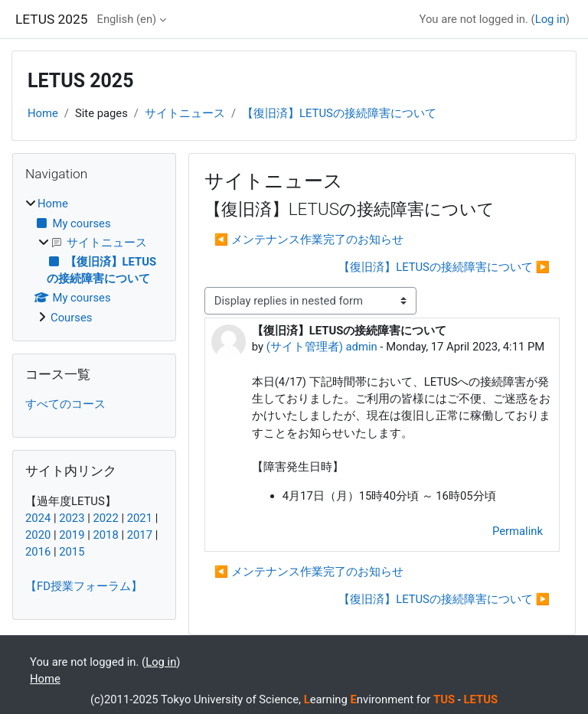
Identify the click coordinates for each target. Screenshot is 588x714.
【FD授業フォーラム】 (84, 586)
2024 (38, 518)
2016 (38, 552)
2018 (105, 535)
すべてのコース (65, 404)
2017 (140, 535)
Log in (550, 19)
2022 (105, 518)
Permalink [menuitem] (518, 531)
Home (43, 113)
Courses (71, 318)
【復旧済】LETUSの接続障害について (339, 113)
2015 (72, 552)
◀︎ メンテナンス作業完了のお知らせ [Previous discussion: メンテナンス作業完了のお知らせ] (309, 240)
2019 (72, 535)
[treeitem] (94, 261)
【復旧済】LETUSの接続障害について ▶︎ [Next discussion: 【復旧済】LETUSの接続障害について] (444, 267)
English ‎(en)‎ (126, 19)
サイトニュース (185, 113)
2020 (38, 535)
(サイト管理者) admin (322, 347)
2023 (72, 518)
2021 (140, 518)
